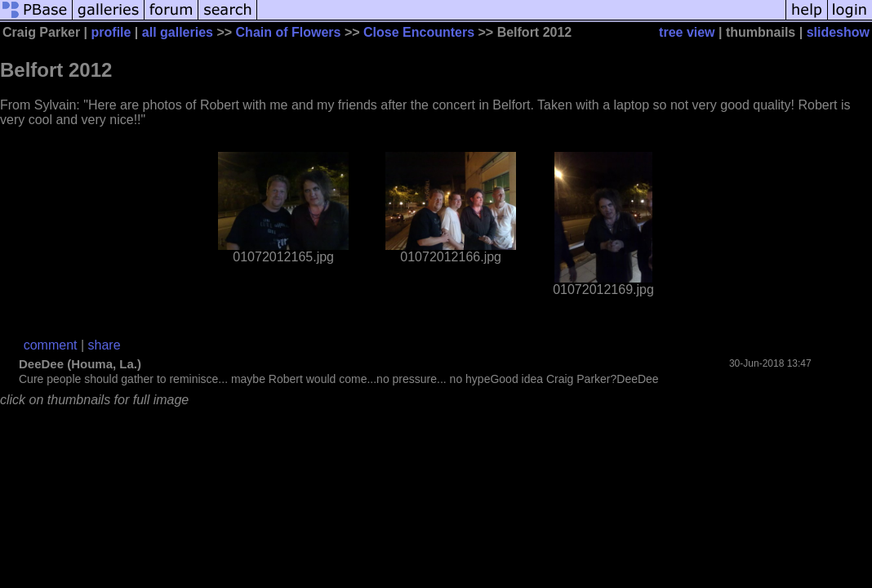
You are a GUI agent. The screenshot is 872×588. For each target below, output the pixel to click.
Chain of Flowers (289, 32)
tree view (687, 32)
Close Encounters (419, 32)
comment (51, 345)
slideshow (838, 32)
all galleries (178, 32)
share (105, 345)
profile (111, 32)
